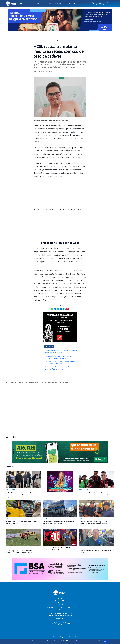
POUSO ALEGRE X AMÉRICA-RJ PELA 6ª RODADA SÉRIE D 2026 (57, 549)
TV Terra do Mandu (60, 601)
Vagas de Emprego (72, 4)
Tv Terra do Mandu (48, 4)
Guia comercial (60, 4)
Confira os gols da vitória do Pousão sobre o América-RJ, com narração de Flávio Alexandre (97, 494)
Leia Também (49, 347)
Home (38, 4)
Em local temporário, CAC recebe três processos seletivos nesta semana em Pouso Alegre (22, 495)
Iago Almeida (38, 71)
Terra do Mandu (76, 637)
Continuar (106, 642)
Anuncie (60, 603)
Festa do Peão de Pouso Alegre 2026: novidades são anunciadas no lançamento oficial (95, 524)
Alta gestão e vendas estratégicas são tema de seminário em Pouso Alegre (59, 523)
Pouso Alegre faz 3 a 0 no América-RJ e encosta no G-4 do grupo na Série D (20, 552)
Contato (60, 605)
